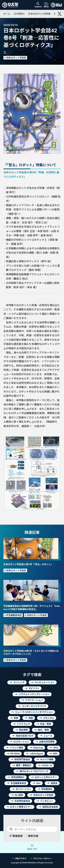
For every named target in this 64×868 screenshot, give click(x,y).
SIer (38, 783)
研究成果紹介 (18, 777)
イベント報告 (17, 748)
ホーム (7, 14)
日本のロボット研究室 (39, 14)
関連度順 (16, 836)
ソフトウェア (23, 724)
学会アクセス (21, 858)
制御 (16, 718)
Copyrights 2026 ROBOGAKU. (32, 863)
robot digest (36, 754)
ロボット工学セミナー (46, 777)
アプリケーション (34, 700)
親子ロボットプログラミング (34, 771)
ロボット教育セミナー (21, 807)
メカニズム (49, 718)
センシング (19, 682)
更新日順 (32, 836)
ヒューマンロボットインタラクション (34, 712)
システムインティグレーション (34, 694)
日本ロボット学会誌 (16, 58)
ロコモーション (21, 742)
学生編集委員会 (14, 615)
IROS (56, 748)
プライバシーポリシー (42, 858)
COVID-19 (47, 765)
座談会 (54, 783)
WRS (55, 754)
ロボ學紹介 (19, 14)
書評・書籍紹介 (24, 765)
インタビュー (47, 801)
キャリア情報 (47, 759)
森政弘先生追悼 (50, 807)
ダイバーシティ (23, 789)
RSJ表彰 (19, 795)
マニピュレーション (45, 682)
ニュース (48, 736)
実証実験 (23, 730)
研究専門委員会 (22, 759)
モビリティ (34, 688)
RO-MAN (15, 754)
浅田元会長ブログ (25, 736)
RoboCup (38, 748)
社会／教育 (46, 724)
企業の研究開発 (47, 742)
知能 (31, 718)
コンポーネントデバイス (34, 706)
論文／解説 (43, 730)
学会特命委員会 (22, 801)
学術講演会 (47, 789)
